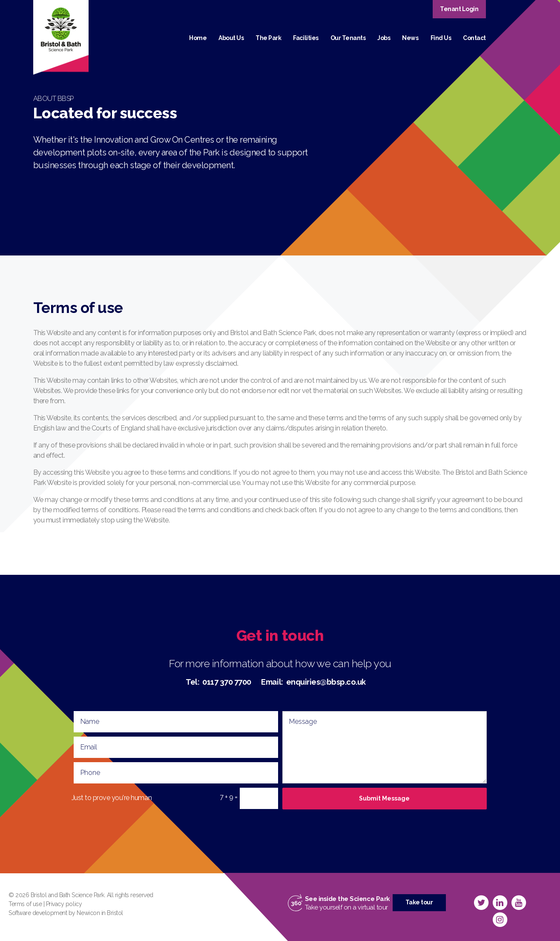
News (410, 38)
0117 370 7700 (227, 682)
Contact (474, 38)
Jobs (384, 38)
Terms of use (25, 904)
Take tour (419, 902)
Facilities (306, 38)
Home (198, 38)
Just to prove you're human (112, 798)
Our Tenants (348, 38)
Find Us (441, 38)
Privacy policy (64, 904)
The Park (268, 38)
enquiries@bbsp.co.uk (326, 682)
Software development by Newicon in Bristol (66, 913)
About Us (231, 38)
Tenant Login (459, 9)
